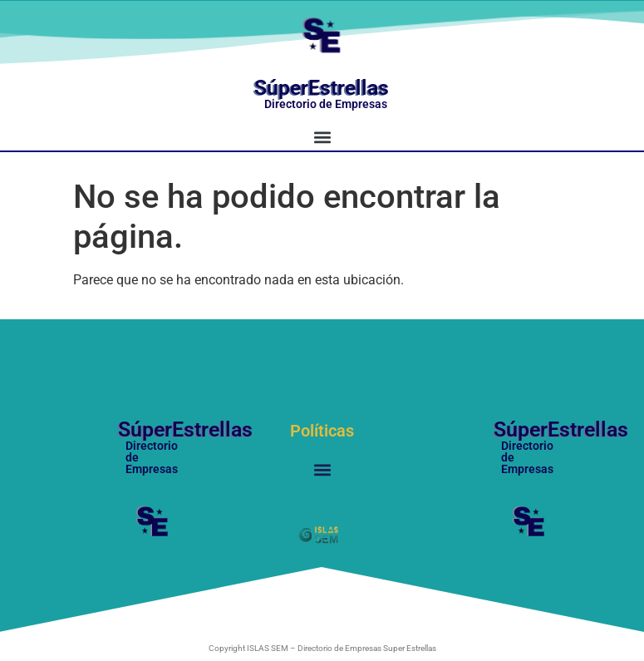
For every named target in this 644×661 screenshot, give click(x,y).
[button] (322, 137)
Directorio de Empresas (326, 104)
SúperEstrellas (322, 88)
